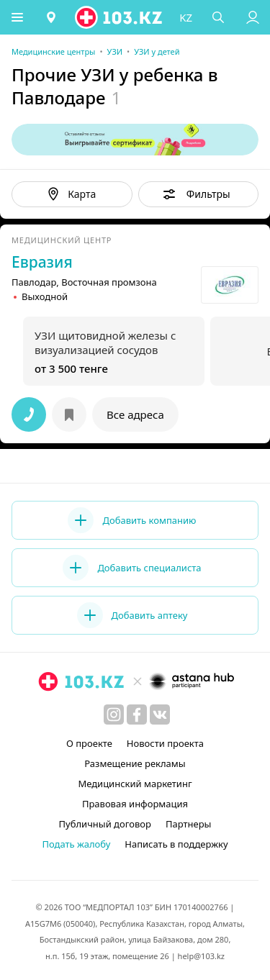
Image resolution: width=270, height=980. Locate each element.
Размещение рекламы (135, 763)
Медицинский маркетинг (135, 784)
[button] (18, 17)
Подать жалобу (76, 844)
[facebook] (137, 714)
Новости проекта (165, 743)
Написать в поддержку (176, 844)
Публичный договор (105, 824)
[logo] (120, 17)
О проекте (89, 743)
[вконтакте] (160, 714)
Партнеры (189, 824)
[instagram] (114, 714)
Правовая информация (135, 804)
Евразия (42, 262)
